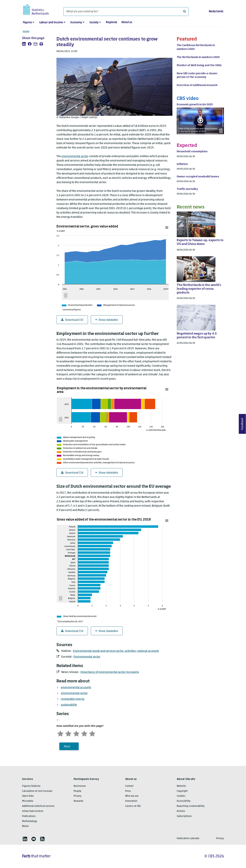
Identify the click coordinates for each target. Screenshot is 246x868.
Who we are (132, 796)
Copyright (182, 791)
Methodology (30, 821)
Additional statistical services (38, 806)
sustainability (69, 705)
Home (26, 32)
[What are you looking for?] (126, 12)
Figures (27, 23)
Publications (29, 816)
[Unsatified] (68, 733)
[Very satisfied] (92, 733)
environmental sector (75, 156)
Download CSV (72, 320)
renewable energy (73, 699)
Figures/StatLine (31, 786)
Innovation (131, 801)
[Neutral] (76, 733)
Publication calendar (188, 838)
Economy (76, 23)
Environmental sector (87, 657)
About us (127, 22)
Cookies (181, 796)
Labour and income (51, 23)
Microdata (28, 801)
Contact (129, 786)
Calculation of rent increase (37, 791)
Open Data (28, 796)
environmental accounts (76, 688)
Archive (181, 811)
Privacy (78, 796)
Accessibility (184, 801)
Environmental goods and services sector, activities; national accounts (116, 651)
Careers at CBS (133, 806)
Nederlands (216, 12)
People (78, 791)
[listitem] (24, 44)
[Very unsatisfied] (60, 733)
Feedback (242, 424)
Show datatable (107, 320)
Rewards (79, 801)
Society (94, 23)
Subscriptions (184, 816)
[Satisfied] (84, 733)
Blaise (25, 826)
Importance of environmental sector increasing (110, 672)
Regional (111, 22)
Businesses (80, 786)
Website (181, 786)
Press (128, 791)
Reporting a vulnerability (191, 806)
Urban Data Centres (33, 811)
